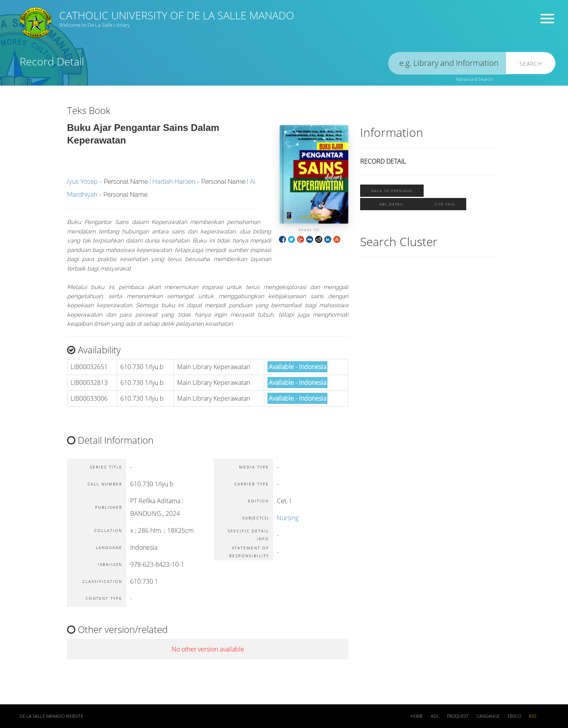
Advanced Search (475, 79)
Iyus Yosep (82, 182)
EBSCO (514, 716)
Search (531, 64)
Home (417, 716)
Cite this (445, 204)
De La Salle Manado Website (51, 716)
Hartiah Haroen (174, 182)
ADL (435, 716)
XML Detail (392, 204)
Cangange (488, 716)
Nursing (288, 518)
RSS (533, 716)
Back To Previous (392, 191)
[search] (447, 63)
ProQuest (458, 716)
